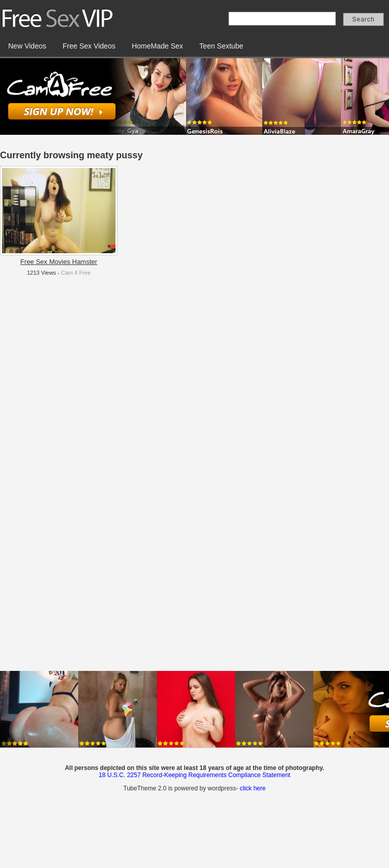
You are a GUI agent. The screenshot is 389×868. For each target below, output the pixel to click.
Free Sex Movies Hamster (59, 262)
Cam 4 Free (76, 273)
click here (253, 788)
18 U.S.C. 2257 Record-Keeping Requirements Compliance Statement (194, 775)
